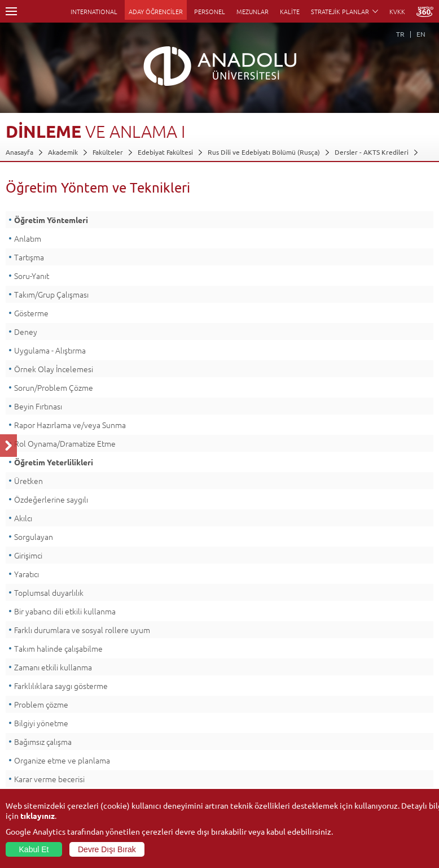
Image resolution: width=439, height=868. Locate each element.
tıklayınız (38, 815)
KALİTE (290, 11)
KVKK (397, 11)
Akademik (63, 152)
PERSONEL (210, 11)
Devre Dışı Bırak (107, 849)
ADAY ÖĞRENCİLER (156, 11)
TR (400, 34)
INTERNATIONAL (94, 11)
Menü (11, 11)
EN (421, 34)
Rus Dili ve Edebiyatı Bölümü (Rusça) (264, 152)
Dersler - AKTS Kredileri (372, 152)
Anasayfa (19, 152)
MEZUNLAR (253, 11)
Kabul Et (34, 849)
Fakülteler (108, 152)
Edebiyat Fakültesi (165, 152)
